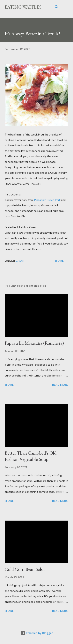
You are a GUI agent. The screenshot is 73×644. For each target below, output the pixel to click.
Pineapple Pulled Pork (47, 200)
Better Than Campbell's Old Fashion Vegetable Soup (31, 456)
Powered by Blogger (37, 633)
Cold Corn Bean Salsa (25, 569)
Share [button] (59, 261)
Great (20, 261)
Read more (60, 385)
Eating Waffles (23, 7)
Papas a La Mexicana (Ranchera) (34, 343)
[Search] (57, 7)
